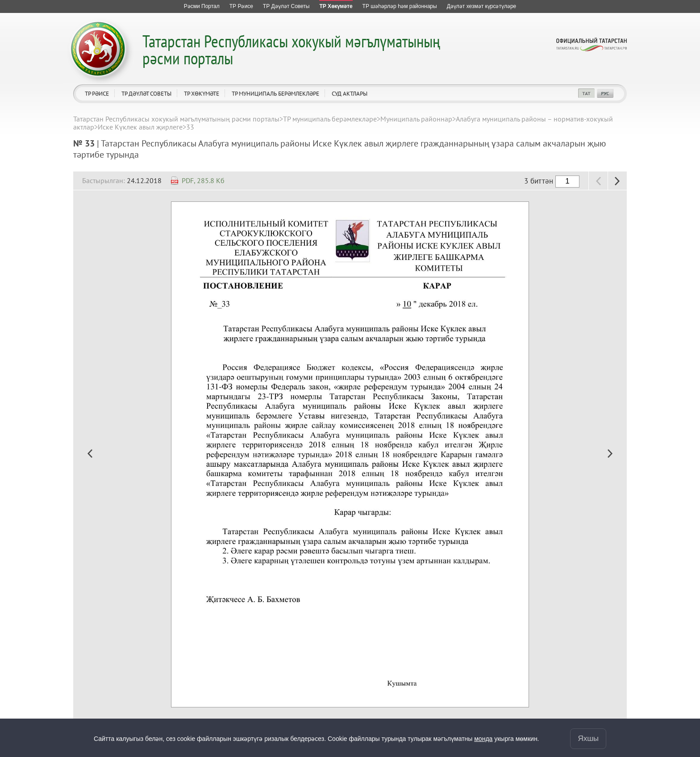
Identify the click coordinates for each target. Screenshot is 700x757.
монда (483, 739)
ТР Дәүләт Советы (146, 94)
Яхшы (588, 738)
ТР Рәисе (97, 94)
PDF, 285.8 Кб (203, 180)
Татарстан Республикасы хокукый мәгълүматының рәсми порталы (291, 49)
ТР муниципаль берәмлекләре (275, 94)
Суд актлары (350, 94)
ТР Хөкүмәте (202, 94)
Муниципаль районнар (416, 119)
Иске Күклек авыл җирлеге (140, 127)
